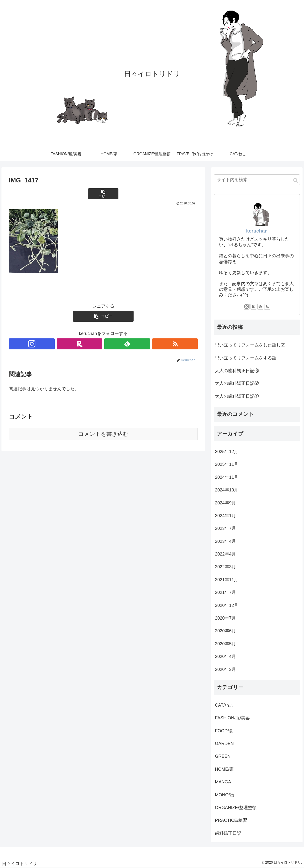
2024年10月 (227, 490)
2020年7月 (225, 618)
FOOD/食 (224, 731)
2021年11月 (227, 580)
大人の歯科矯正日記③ (237, 371)
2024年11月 (227, 477)
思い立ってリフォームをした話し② (250, 345)
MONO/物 (225, 795)
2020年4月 (225, 657)
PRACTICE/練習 (231, 820)
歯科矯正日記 (228, 833)
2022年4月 (225, 554)
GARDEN (224, 744)
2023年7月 (225, 528)
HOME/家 (224, 769)
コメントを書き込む (103, 434)
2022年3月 (225, 567)
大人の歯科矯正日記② (237, 383)
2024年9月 (225, 503)
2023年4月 (225, 541)
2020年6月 (225, 631)
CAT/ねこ (224, 705)
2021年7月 (225, 592)
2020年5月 (225, 644)
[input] (257, 180)
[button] (296, 180)
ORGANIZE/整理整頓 (236, 808)
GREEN (223, 756)
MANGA (223, 782)
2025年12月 (227, 452)
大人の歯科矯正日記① (237, 396)
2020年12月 (227, 605)
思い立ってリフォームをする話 (246, 358)
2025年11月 (227, 464)
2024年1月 (225, 516)
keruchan (257, 231)
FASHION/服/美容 (232, 718)
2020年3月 (225, 669)
